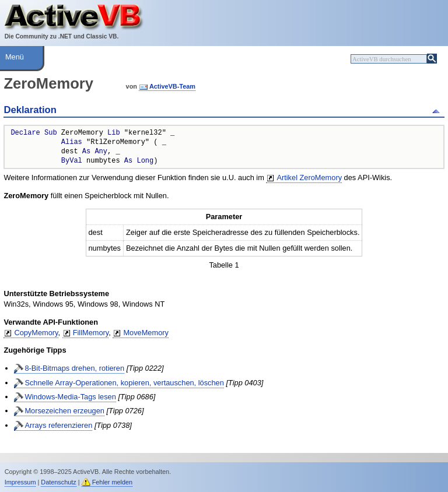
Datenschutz (58, 482)
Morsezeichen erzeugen (64, 411)
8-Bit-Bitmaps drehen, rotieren (74, 368)
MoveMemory (146, 333)
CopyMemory (36, 333)
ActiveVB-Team (172, 86)
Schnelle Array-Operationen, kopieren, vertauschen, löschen (124, 383)
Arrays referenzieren (58, 425)
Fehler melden (113, 482)
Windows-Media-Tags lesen (70, 397)
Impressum (20, 482)
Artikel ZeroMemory (309, 178)
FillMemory (91, 333)
